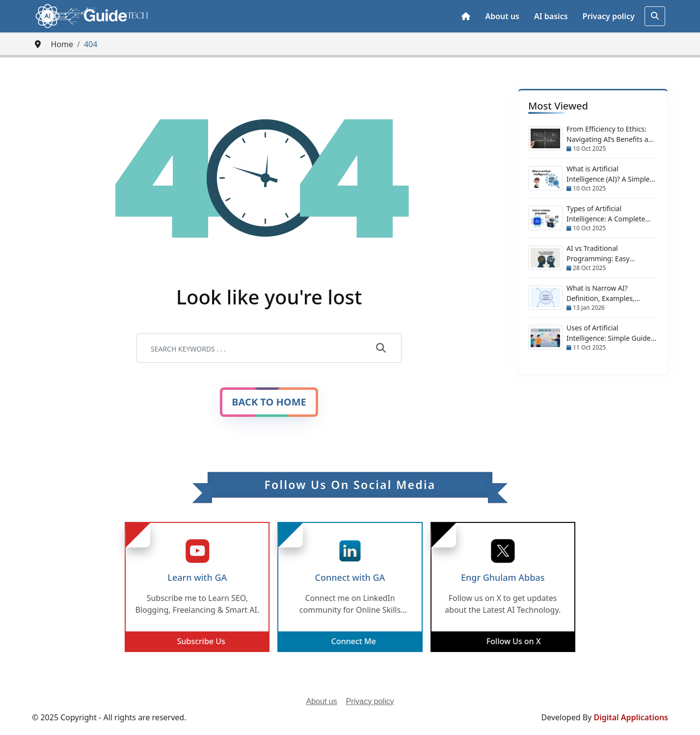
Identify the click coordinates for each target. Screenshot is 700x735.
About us (502, 16)
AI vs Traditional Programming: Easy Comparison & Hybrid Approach (601, 254)
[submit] (381, 349)
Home (62, 44)
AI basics (551, 16)
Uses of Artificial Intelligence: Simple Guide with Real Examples (608, 333)
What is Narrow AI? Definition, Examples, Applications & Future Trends (601, 293)
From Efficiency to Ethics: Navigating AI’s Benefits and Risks (612, 134)
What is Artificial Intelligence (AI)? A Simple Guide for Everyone (608, 174)
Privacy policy (609, 16)
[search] (655, 16)
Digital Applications (631, 717)
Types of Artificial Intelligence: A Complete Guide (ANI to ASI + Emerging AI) (606, 214)
